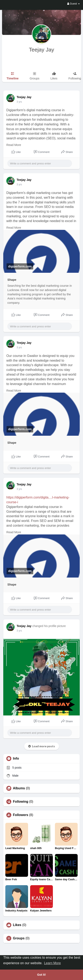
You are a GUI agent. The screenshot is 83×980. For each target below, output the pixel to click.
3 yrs (19, 102)
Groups (19, 938)
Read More (14, 145)
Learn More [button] (52, 963)
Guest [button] (73, 4)
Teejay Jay (41, 50)
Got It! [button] (41, 975)
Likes (17, 925)
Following (21, 802)
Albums (19, 788)
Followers (21, 815)
